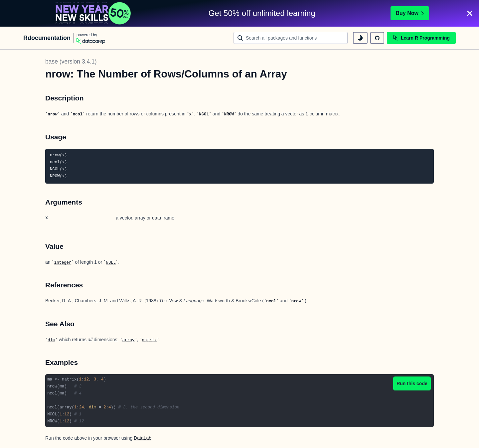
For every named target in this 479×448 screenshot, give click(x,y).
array (129, 340)
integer (63, 263)
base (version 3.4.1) (71, 62)
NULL (111, 263)
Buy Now (410, 13)
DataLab (143, 438)
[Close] (470, 13)
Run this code (412, 383)
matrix (149, 340)
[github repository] (377, 38)
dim (51, 340)
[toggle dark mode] (360, 38)
